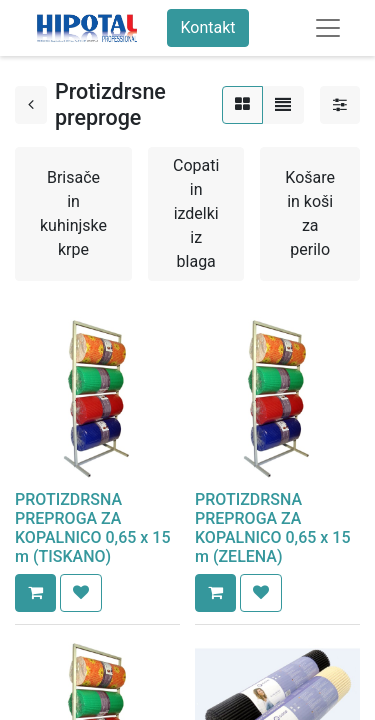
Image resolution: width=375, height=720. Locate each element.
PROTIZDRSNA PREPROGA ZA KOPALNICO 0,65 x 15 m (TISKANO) (93, 528)
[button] (35, 593)
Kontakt (207, 27)
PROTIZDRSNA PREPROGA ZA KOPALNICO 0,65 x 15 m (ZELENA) (273, 528)
